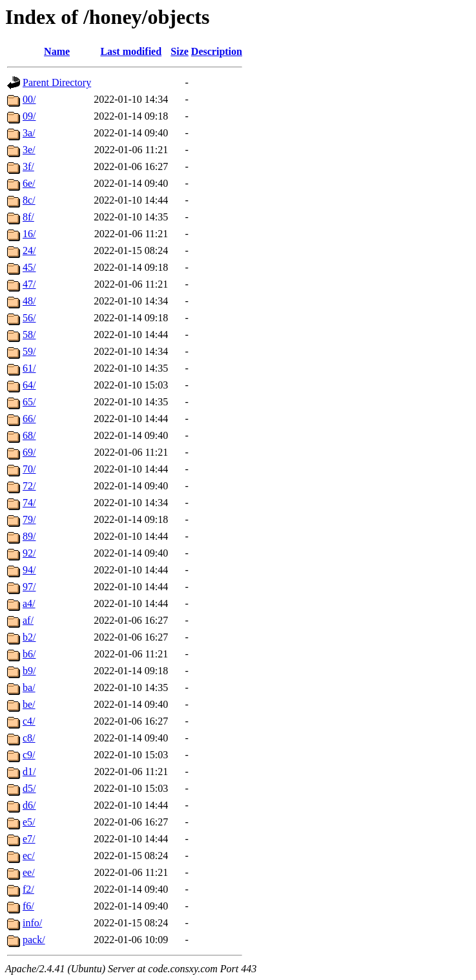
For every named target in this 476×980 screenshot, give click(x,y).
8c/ (29, 200)
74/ (29, 503)
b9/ (29, 671)
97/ (29, 587)
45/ (29, 267)
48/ (29, 301)
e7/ (29, 839)
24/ (29, 250)
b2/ (29, 637)
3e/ (29, 150)
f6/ (28, 906)
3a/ (29, 133)
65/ (29, 402)
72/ (29, 486)
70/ (29, 469)
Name (57, 51)
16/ (29, 234)
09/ (29, 116)
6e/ (29, 183)
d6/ (29, 805)
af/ (28, 620)
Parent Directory (57, 82)
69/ (29, 452)
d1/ (29, 772)
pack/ (34, 940)
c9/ (29, 755)
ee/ (29, 872)
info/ (32, 923)
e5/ (29, 822)
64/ (29, 385)
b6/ (29, 654)
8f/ (28, 217)
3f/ (28, 166)
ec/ (29, 856)
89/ (29, 536)
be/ (29, 704)
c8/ (29, 738)
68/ (29, 435)
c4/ (29, 721)
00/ (29, 99)
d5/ (29, 788)
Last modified (131, 51)
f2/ (28, 889)
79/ (29, 519)
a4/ (29, 603)
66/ (29, 419)
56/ (29, 318)
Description (217, 51)
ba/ (29, 687)
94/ (29, 570)
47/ (29, 284)
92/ (29, 553)
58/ (29, 335)
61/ (29, 368)
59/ (29, 351)
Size (180, 51)
